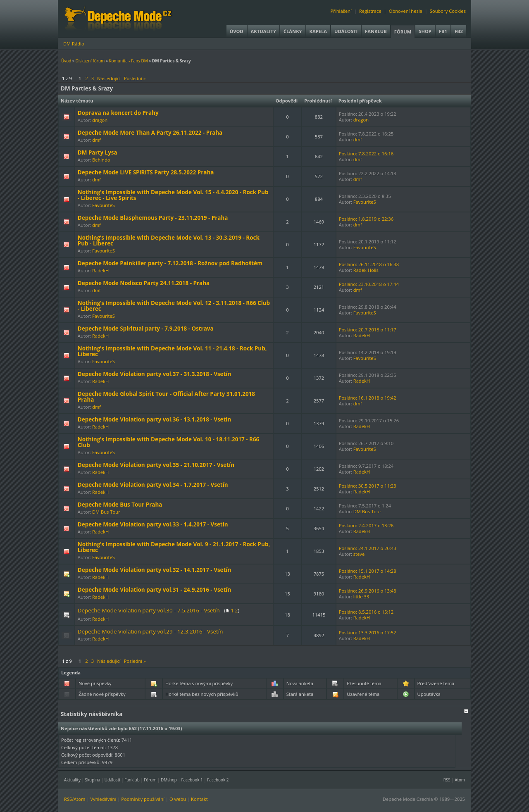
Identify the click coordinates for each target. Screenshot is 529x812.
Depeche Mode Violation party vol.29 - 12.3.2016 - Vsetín (150, 631)
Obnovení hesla (406, 11)
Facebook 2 (218, 780)
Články (293, 31)
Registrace (370, 11)
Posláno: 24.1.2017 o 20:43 (368, 548)
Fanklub (376, 31)
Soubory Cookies (448, 11)
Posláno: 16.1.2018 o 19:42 (368, 398)
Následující (109, 78)
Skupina (93, 780)
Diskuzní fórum (90, 61)
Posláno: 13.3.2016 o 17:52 (368, 632)
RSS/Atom (75, 799)
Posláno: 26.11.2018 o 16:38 (369, 264)
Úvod (237, 31)
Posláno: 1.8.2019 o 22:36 (366, 219)
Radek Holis (366, 270)
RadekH (100, 270)
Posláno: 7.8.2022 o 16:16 (366, 154)
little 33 (361, 596)
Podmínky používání (143, 799)
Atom (460, 780)
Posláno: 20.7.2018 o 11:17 (368, 330)
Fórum (403, 32)
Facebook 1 (192, 780)
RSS (447, 780)
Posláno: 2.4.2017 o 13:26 (366, 525)
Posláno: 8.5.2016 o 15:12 (366, 612)
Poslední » (135, 78)
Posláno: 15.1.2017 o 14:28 (368, 571)
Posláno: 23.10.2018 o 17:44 (369, 284)
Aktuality (263, 31)
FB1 (443, 31)
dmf (97, 140)
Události (346, 31)
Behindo (101, 160)
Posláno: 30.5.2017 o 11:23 (368, 486)
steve (359, 554)
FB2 (459, 31)
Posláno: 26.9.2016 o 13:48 (368, 591)
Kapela (318, 31)
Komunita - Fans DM (128, 61)
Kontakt (199, 799)
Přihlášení (341, 11)
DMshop (169, 780)
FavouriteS (104, 205)
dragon (100, 120)
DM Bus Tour (106, 512)
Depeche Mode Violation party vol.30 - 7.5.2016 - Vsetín (149, 610)
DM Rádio (74, 44)
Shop (425, 31)
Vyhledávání (103, 799)
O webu (178, 799)
